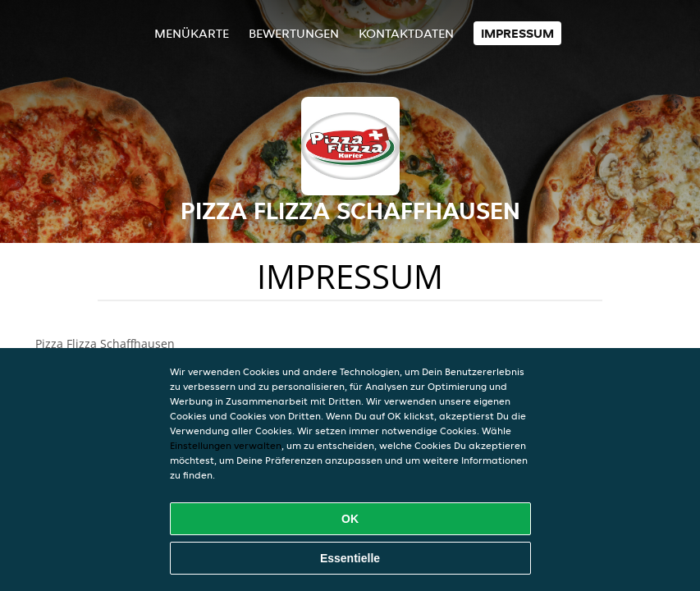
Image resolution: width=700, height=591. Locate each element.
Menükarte (192, 33)
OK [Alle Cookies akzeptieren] (350, 519)
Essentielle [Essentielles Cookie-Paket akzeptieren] (350, 558)
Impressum (517, 33)
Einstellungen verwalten (226, 445)
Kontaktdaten (406, 33)
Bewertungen (294, 33)
